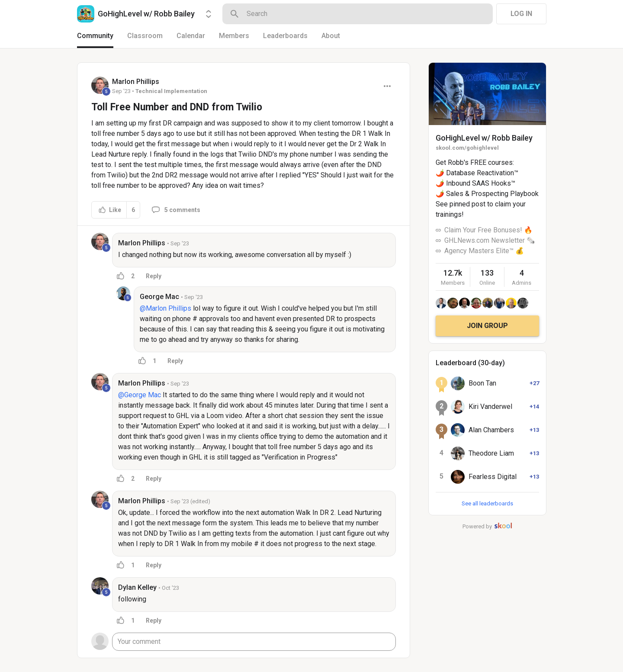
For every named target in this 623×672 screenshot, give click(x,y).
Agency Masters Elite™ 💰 (484, 251)
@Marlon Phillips (165, 308)
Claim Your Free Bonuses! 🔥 (488, 230)
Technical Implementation (171, 91)
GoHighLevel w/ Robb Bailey (484, 138)
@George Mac (140, 395)
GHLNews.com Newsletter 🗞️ (490, 240)
